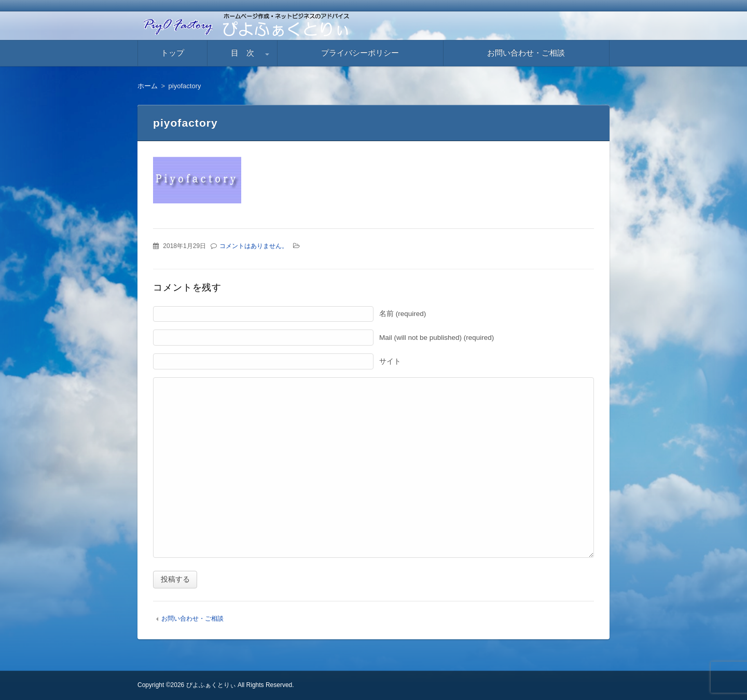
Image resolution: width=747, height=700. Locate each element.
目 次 (243, 53)
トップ (172, 53)
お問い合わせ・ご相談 (526, 53)
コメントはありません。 (254, 246)
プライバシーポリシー (360, 53)
